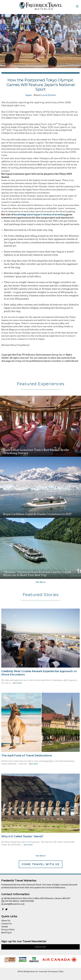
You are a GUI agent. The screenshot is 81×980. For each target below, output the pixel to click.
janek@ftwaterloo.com (14, 904)
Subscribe (41, 947)
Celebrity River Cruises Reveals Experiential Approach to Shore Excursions (39, 673)
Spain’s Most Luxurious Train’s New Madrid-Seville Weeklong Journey (36, 451)
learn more (17, 683)
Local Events (48, 95)
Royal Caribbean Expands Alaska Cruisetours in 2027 (37, 514)
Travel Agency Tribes (56, 972)
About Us (6, 921)
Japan (29, 95)
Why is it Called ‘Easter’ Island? (22, 836)
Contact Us (6, 924)
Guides (5, 927)
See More (41, 582)
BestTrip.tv (7, 933)
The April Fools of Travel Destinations (27, 755)
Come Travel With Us (41, 864)
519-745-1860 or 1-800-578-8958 (19, 901)
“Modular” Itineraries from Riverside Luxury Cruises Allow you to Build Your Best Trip (37, 574)
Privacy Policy (8, 930)
